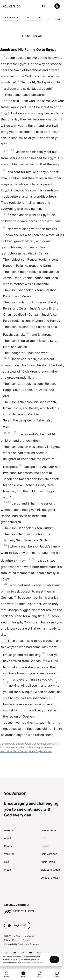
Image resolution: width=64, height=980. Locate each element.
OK (54, 959)
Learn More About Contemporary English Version (26, 751)
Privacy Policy (11, 940)
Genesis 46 (11, 18)
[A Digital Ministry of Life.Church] (32, 906)
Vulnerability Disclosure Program (21, 944)
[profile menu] (55, 6)
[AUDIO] (49, 19)
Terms (26, 940)
